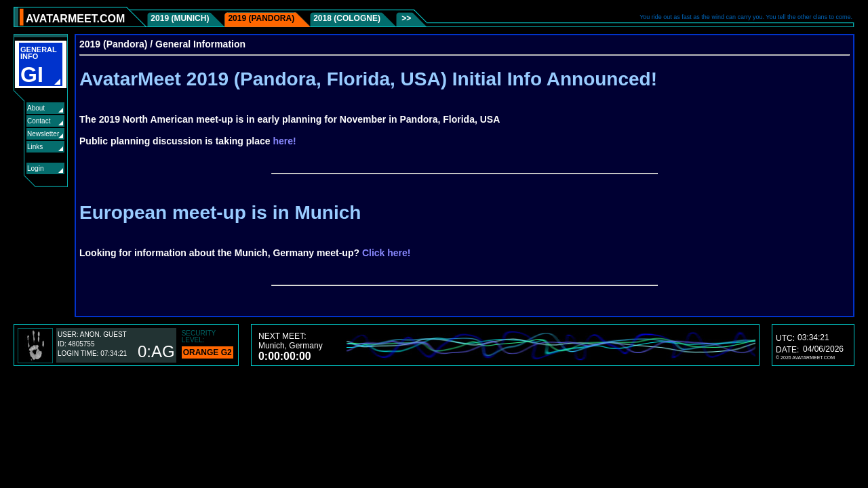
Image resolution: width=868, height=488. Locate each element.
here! (285, 141)
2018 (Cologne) (347, 18)
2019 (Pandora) (261, 18)
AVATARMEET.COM (75, 19)
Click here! (387, 253)
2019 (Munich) (180, 18)
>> (405, 18)
